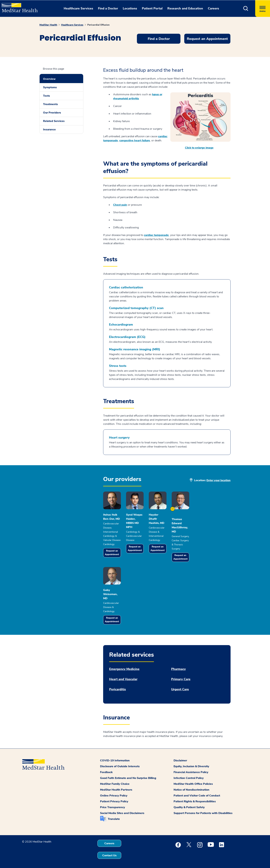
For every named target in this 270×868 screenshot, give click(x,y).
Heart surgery (119, 438)
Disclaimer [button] (180, 758)
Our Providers (52, 113)
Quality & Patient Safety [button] (189, 805)
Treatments (50, 104)
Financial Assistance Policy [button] (191, 770)
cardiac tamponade (156, 235)
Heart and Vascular (123, 677)
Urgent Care (180, 687)
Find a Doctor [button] (108, 8)
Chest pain (120, 205)
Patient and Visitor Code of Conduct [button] (197, 793)
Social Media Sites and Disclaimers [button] (122, 811)
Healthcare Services (72, 25)
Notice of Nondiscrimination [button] (191, 787)
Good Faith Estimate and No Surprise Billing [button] (128, 775)
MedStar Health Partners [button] (116, 787)
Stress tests (118, 366)
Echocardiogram (121, 325)
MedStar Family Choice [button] (115, 781)
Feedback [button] (106, 770)
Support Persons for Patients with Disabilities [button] (203, 811)
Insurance (49, 130)
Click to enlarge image (199, 148)
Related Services (54, 121)
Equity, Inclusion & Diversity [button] (191, 764)
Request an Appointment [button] (207, 39)
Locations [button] (130, 8)
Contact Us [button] (109, 853)
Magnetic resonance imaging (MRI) (135, 349)
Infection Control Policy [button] (189, 775)
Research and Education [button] (185, 8)
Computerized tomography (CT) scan (136, 308)
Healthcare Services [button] (78, 8)
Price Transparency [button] (113, 805)
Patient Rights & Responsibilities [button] (195, 799)
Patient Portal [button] (152, 8)
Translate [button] (114, 816)
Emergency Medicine (124, 667)
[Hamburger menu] (263, 9)
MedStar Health (48, 25)
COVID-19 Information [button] (115, 758)
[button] (246, 9)
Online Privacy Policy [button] (114, 793)
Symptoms (50, 87)
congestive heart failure (135, 141)
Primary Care (181, 677)
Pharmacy (178, 667)
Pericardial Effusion (98, 25)
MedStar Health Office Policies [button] (193, 781)
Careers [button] (213, 8)
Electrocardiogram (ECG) (127, 337)
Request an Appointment (117, 553)
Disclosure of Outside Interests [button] (120, 764)
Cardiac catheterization (126, 287)
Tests (46, 96)
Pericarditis (118, 687)
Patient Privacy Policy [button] (114, 799)
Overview (49, 79)
